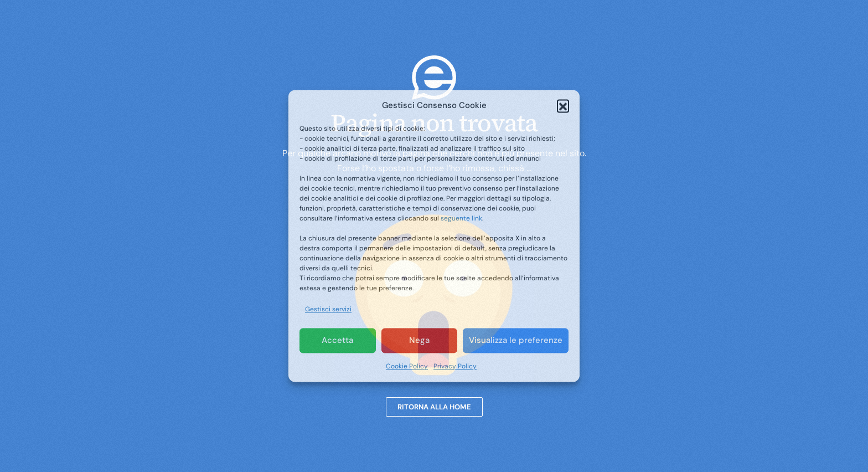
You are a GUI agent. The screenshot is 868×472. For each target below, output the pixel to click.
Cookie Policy (407, 366)
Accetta (337, 341)
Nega (419, 341)
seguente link (461, 219)
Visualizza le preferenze (516, 341)
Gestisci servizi (328, 310)
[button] (563, 106)
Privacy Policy (455, 366)
